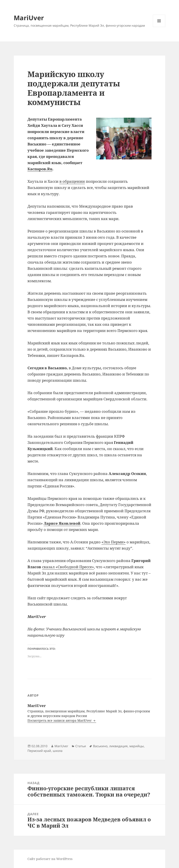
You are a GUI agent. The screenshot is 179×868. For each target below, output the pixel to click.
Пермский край (39, 751)
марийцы (137, 746)
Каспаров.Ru (40, 169)
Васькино (100, 746)
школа (58, 751)
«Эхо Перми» (114, 542)
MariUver (29, 18)
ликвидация (118, 746)
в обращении (72, 181)
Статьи (81, 746)
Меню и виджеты (159, 27)
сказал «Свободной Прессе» (68, 567)
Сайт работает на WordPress (50, 859)
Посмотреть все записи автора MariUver (60, 720)
